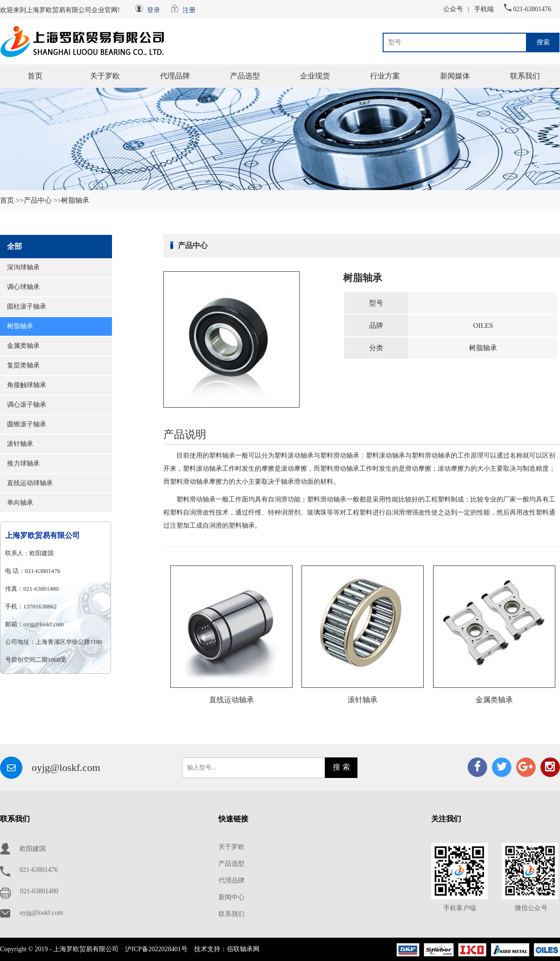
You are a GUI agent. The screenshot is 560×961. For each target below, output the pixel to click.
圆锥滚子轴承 (27, 424)
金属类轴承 (23, 346)
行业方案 (385, 76)
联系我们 (525, 76)
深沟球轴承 (23, 267)
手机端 (484, 9)
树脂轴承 (20, 326)
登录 (154, 10)
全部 (14, 246)
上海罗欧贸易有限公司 (42, 535)
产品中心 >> (43, 200)
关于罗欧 (105, 76)
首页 (35, 76)
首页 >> (12, 200)
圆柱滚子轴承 (27, 307)
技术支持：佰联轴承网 (227, 949)
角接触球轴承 (27, 385)
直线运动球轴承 (30, 483)
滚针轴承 (20, 444)
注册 (189, 10)
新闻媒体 (455, 76)
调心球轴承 (23, 287)
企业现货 (315, 76)
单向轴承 (20, 503)
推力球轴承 (23, 463)
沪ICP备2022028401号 (156, 949)
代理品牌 (175, 76)
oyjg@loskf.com (66, 767)
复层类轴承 (23, 365)
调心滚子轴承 (27, 405)
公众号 (453, 9)
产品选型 (245, 76)
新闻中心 (231, 897)
